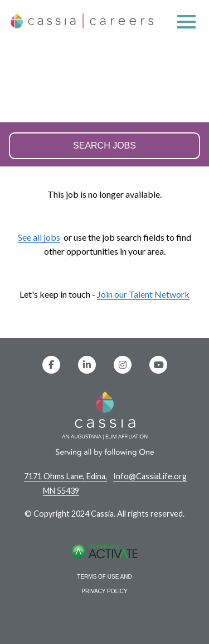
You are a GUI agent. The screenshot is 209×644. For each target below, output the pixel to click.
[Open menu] (186, 23)
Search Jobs (104, 146)
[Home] (82, 27)
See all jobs (39, 237)
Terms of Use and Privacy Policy (104, 584)
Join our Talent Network (143, 294)
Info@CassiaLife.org (150, 476)
